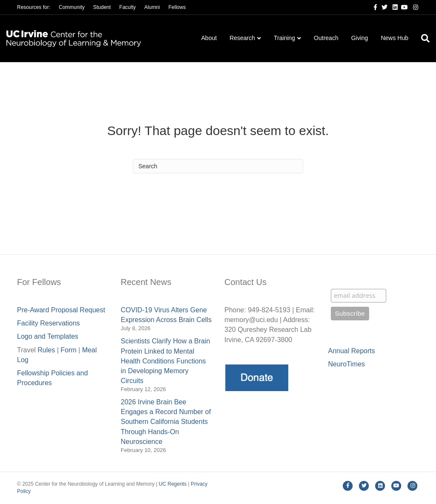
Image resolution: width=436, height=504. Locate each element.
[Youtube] (403, 7)
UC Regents (173, 484)
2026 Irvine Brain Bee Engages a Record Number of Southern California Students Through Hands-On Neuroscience (166, 422)
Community (72, 7)
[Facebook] (372, 7)
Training (284, 38)
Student (102, 7)
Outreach (326, 38)
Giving (360, 38)
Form (68, 350)
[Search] (422, 38)
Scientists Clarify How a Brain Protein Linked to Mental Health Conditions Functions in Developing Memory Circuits (166, 361)
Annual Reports (352, 351)
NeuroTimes (347, 364)
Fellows (177, 7)
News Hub (394, 38)
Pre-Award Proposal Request (61, 310)
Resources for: (34, 7)
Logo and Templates (48, 336)
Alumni (152, 7)
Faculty (128, 7)
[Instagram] (413, 7)
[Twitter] (382, 7)
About (209, 38)
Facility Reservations (49, 323)
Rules (46, 350)
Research (242, 38)
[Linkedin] (393, 7)
